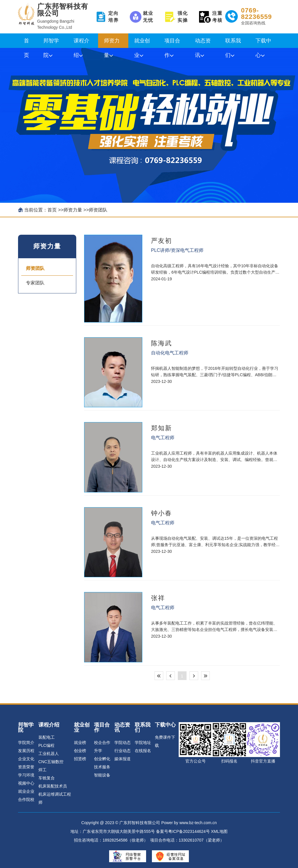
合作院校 (26, 799)
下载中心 (263, 43)
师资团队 (98, 210)
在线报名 (143, 751)
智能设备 (102, 775)
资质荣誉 (26, 767)
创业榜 (80, 751)
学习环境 (26, 775)
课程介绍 (81, 43)
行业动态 (123, 751)
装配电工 (47, 737)
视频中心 (26, 783)
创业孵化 (102, 759)
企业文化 (26, 759)
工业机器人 (49, 754)
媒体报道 (123, 759)
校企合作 (102, 743)
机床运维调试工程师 (55, 798)
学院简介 (26, 743)
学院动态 (123, 743)
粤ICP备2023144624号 (189, 831)
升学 (98, 751)
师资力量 (112, 43)
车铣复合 (47, 778)
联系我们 (233, 43)
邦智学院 (51, 43)
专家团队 (35, 283)
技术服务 (102, 767)
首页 (26, 43)
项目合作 (172, 43)
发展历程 (26, 751)
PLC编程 (46, 745)
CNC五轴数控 (51, 762)
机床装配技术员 (53, 786)
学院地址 (143, 743)
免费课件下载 (165, 741)
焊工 (42, 770)
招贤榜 (80, 759)
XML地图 (219, 831)
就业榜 (80, 743)
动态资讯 (203, 43)
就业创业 (142, 43)
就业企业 (26, 791)
